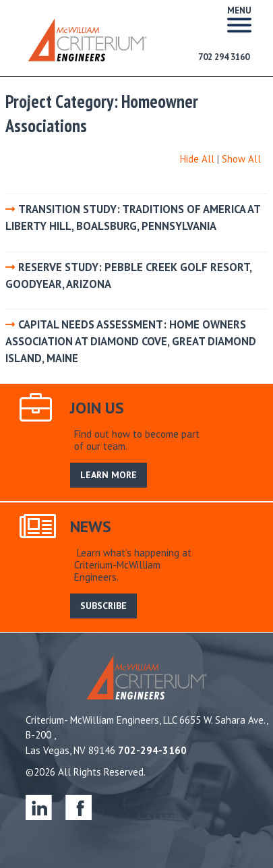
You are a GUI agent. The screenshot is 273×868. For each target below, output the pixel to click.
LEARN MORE (109, 475)
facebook (79, 807)
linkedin (39, 807)
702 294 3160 (224, 57)
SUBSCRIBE (103, 606)
